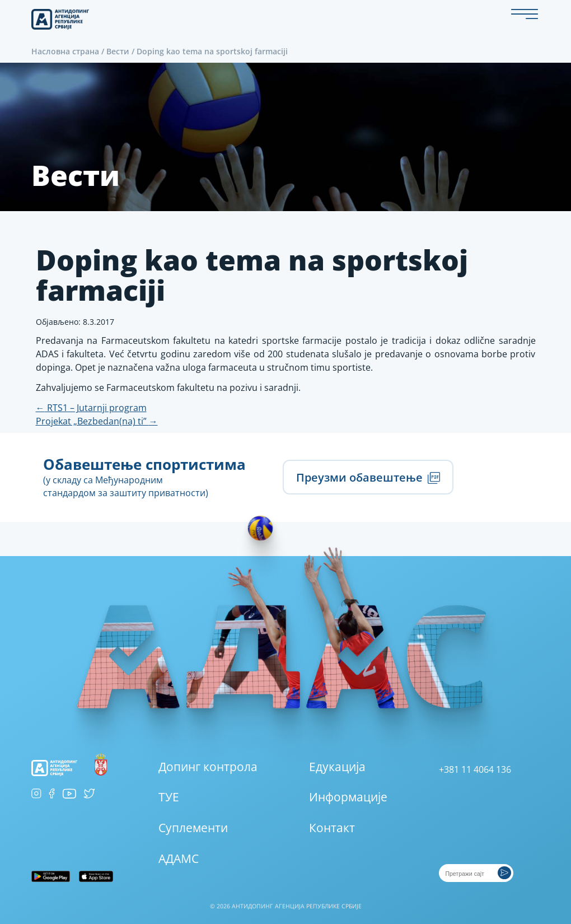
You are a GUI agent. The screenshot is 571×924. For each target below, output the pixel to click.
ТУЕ (169, 797)
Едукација (337, 767)
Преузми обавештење (368, 477)
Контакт (332, 828)
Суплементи (193, 828)
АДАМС (179, 858)
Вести (118, 51)
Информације (348, 797)
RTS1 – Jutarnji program (91, 408)
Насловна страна (65, 51)
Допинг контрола (208, 767)
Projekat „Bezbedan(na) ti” (97, 421)
